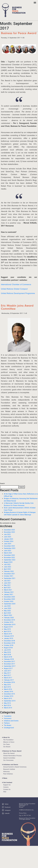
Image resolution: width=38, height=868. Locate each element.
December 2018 (9, 641)
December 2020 (9, 597)
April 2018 (7, 655)
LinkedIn (6, 813)
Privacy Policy (23, 813)
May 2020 (7, 611)
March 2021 (8, 590)
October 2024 (9, 541)
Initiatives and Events (11, 721)
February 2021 (9, 592)
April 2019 (7, 631)
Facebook (6, 807)
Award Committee (9, 758)
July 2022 (7, 564)
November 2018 (9, 643)
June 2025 (7, 537)
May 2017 (7, 673)
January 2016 (8, 692)
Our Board (7, 747)
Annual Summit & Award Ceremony (15, 767)
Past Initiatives (8, 774)
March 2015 (8, 698)
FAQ (5, 792)
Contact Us (7, 789)
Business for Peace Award (12, 751)
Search (2, 483)
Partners (7, 723)
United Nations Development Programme (18, 293)
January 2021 (8, 595)
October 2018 (9, 645)
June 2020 (7, 608)
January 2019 (8, 638)
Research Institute (9, 769)
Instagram (6, 810)
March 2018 (8, 657)
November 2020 (9, 599)
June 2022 (7, 567)
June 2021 (7, 583)
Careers (6, 787)
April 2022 (7, 569)
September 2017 (10, 666)
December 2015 (9, 694)
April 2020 (7, 613)
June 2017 (7, 671)
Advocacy (6, 772)
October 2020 (9, 601)
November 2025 (9, 532)
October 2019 (9, 622)
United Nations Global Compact (14, 289)
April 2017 (7, 675)
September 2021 (10, 578)
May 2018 (7, 652)
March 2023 (8, 553)
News (5, 778)
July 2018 (7, 650)
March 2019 (8, 634)
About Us (7, 737)
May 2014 (7, 703)
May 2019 (7, 629)
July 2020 (7, 606)
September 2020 (10, 604)
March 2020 (8, 615)
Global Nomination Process (12, 756)
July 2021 (7, 581)
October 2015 (9, 696)
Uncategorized (9, 728)
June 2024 (7, 544)
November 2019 (9, 620)
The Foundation (8, 740)
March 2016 (8, 689)
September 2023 (10, 548)
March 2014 (8, 708)
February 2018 (9, 659)
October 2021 (9, 576)
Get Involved (8, 782)
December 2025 (9, 530)
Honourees (8, 718)
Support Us (7, 785)
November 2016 (9, 682)
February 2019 (9, 636)
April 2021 (7, 588)
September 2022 (10, 560)
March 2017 (8, 678)
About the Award (9, 753)
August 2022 (8, 562)
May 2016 (7, 685)
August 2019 (8, 627)
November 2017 (9, 664)
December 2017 (9, 662)
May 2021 (7, 585)
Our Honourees (8, 760)
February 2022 (9, 571)
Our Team (7, 744)
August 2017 (8, 668)
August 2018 (8, 648)
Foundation (8, 716)
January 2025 (8, 539)
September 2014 (10, 701)
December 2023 (9, 546)
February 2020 (9, 618)
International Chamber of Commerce (16, 284)
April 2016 (7, 687)
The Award (7, 725)
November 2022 (9, 558)
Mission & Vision (9, 742)
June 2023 (7, 551)
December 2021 (9, 574)
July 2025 (7, 534)
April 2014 (7, 705)
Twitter (5, 804)
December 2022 (9, 555)
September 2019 (10, 625)
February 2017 (9, 680)
